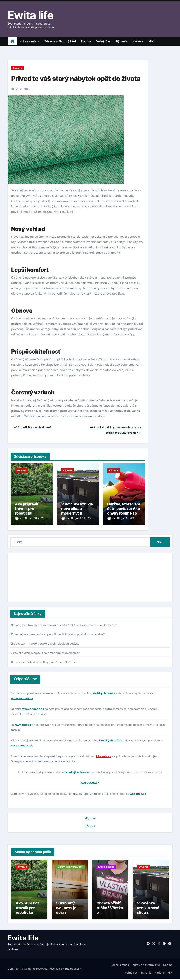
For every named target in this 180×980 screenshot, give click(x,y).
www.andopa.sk (33, 708)
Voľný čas (103, 41)
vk (19, 518)
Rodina (86, 41)
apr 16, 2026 (37, 518)
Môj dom (90, 817)
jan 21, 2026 (129, 518)
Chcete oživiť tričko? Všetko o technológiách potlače (45, 643)
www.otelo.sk (24, 723)
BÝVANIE (90, 825)
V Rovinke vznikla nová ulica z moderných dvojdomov (77, 511)
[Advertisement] (33, 576)
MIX (151, 41)
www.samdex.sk (22, 697)
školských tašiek (104, 692)
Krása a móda (29, 41)
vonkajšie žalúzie (77, 771)
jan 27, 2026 (83, 518)
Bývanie (122, 41)
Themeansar (73, 969)
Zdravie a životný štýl (60, 41)
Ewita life (31, 15)
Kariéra (138, 41)
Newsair (55, 969)
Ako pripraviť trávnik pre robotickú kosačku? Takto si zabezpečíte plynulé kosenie (64, 624)
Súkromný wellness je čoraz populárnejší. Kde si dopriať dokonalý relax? (57, 633)
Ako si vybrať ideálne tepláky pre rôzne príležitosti (43, 661)
